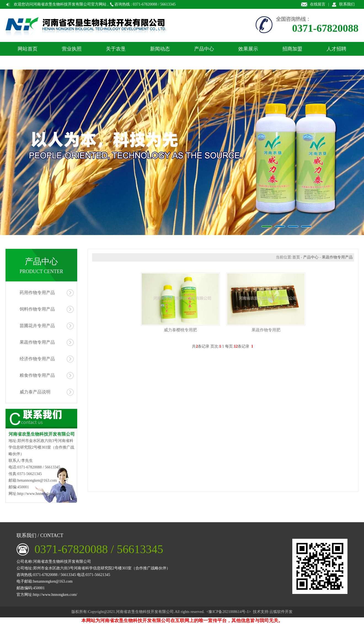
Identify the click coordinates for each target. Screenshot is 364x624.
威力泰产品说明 (35, 392)
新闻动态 (160, 49)
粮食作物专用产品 (37, 375)
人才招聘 (336, 49)
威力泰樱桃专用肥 (180, 330)
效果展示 (248, 49)
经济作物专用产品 (37, 359)
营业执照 (72, 49)
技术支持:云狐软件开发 (273, 612)
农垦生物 (182, 152)
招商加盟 (292, 49)
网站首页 (28, 49)
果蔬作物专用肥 (266, 330)
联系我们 (347, 4)
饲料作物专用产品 (37, 309)
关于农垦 (116, 49)
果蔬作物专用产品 (37, 342)
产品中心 (204, 49)
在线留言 (318, 4)
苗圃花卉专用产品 (37, 326)
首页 (296, 257)
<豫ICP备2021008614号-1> (229, 612)
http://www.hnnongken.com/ (39, 494)
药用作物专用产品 (37, 293)
